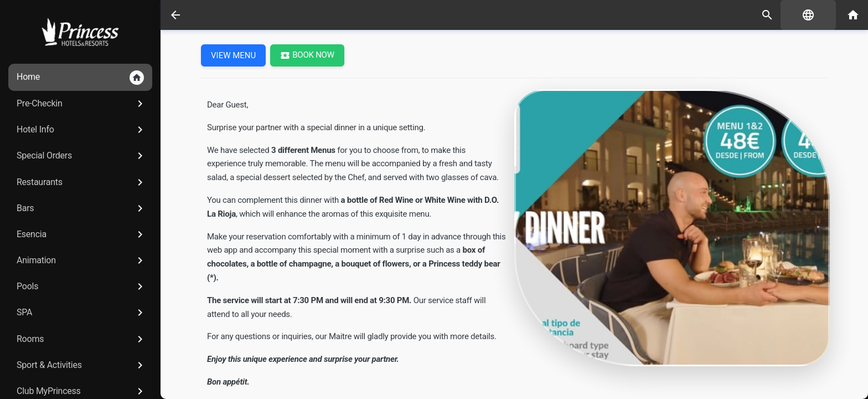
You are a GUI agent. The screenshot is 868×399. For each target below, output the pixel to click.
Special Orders (82, 156)
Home (80, 78)
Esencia (82, 234)
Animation (82, 260)
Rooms (82, 339)
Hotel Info (82, 130)
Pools (82, 287)
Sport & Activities (82, 365)
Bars (82, 208)
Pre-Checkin (82, 104)
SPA (82, 313)
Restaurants (82, 182)
